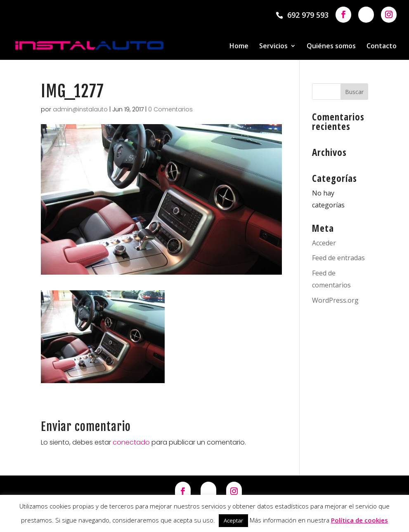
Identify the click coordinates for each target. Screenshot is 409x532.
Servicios (273, 47)
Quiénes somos (331, 47)
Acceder (324, 243)
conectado (131, 442)
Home (239, 47)
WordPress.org (335, 300)
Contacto (382, 47)
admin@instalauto (80, 109)
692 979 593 (308, 15)
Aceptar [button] (233, 520)
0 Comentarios (170, 109)
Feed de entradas (338, 258)
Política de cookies (359, 520)
